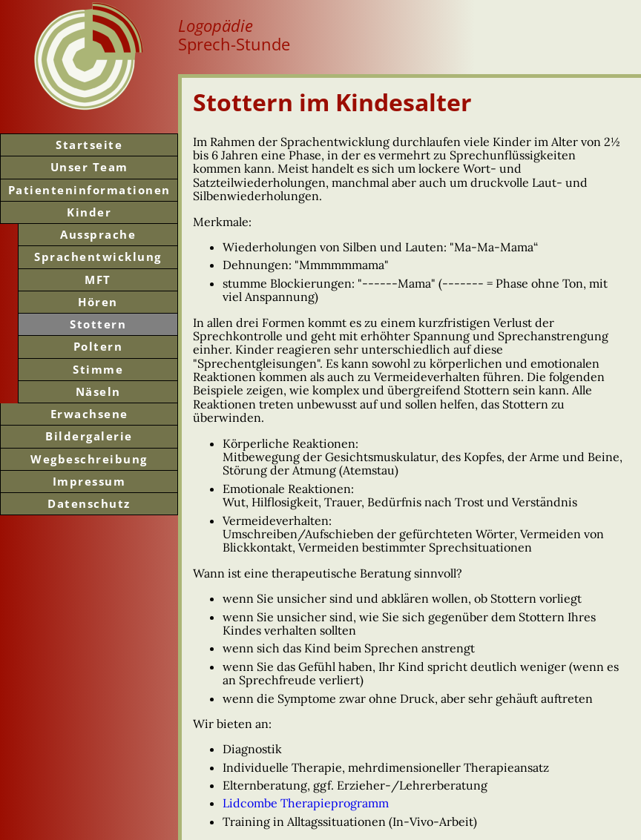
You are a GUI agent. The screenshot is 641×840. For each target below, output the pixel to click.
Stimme (98, 369)
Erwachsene (89, 414)
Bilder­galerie (89, 436)
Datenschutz (89, 503)
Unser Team (89, 167)
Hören (98, 302)
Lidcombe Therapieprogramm (306, 803)
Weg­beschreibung (89, 459)
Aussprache (98, 234)
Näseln (98, 391)
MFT (98, 280)
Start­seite (89, 145)
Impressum (89, 481)
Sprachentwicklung (98, 257)
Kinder (89, 212)
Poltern (98, 346)
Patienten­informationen (89, 190)
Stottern (98, 324)
